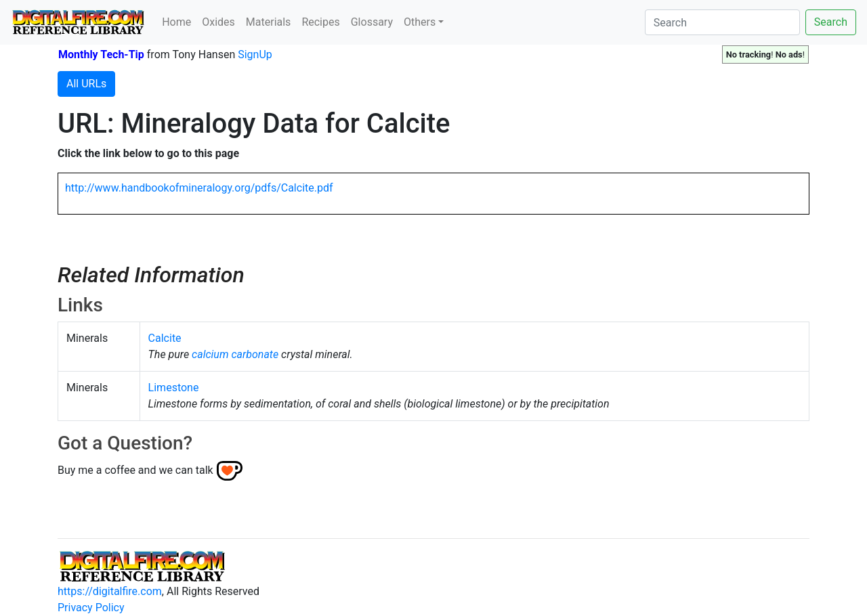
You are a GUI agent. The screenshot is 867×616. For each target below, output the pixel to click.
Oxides (218, 22)
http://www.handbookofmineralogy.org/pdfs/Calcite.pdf (199, 188)
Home (176, 22)
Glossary (372, 22)
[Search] (722, 22)
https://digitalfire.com (110, 591)
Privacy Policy (91, 608)
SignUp (255, 54)
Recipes (320, 22)
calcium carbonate (235, 354)
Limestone (174, 388)
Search (831, 22)
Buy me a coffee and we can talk (135, 470)
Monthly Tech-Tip (101, 54)
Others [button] (420, 22)
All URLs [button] (86, 84)
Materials (269, 22)
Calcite (165, 338)
